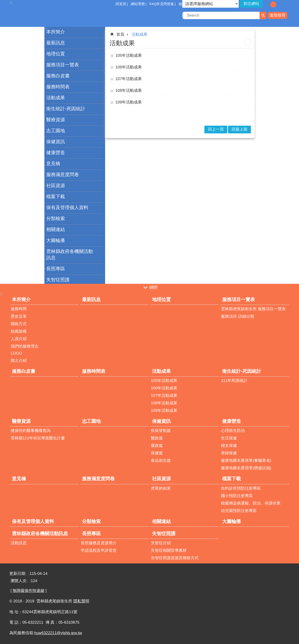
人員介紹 (19, 339)
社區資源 (56, 185)
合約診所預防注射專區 (241, 488)
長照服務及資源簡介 (99, 543)
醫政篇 (157, 438)
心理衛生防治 (233, 431)
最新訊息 (56, 43)
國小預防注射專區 (237, 496)
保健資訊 (56, 142)
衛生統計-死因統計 (66, 109)
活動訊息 (19, 543)
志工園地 (56, 131)
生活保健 (229, 438)
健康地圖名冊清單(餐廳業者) (246, 461)
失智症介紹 (161, 543)
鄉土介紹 (19, 361)
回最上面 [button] (239, 129)
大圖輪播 (56, 240)
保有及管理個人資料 (67, 207)
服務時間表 (58, 87)
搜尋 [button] (263, 15)
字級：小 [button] (267, 4)
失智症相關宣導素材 (169, 550)
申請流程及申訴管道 (99, 550)
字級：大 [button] (280, 4)
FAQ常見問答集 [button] (162, 4)
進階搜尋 (278, 15)
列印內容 (248, 43)
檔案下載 (56, 196)
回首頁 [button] (121, 4)
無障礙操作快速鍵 (28, 591)
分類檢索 (56, 218)
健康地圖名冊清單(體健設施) (246, 468)
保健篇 (157, 453)
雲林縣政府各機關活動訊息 (70, 254)
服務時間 (19, 309)
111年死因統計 (234, 381)
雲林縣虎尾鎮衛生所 (50, 16)
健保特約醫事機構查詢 (31, 431)
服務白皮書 (58, 76)
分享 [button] (286, 4)
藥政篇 (157, 446)
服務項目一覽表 (63, 65)
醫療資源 (56, 120)
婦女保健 (229, 446)
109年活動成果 (129, 102)
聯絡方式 (19, 324)
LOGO (16, 353)
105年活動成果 (129, 55)
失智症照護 (58, 280)
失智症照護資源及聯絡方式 (175, 558)
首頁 (120, 34)
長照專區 (56, 269)
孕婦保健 (229, 453)
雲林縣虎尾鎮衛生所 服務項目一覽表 (253, 309)
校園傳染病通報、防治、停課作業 (251, 503)
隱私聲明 (81, 601)
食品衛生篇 (161, 461)
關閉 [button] (153, 287)
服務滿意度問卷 (63, 174)
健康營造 (56, 153)
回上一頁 (216, 129)
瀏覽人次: (20, 581)
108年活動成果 (129, 91)
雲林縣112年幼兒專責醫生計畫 (38, 438)
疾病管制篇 (161, 431)
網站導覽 (138, 4)
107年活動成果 (129, 79)
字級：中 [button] (273, 4)
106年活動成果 (129, 67)
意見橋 (53, 164)
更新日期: (18, 574)
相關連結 (56, 229)
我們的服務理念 (25, 346)
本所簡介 (56, 32)
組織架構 (19, 331)
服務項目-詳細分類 (238, 316)
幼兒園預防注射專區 (239, 511)
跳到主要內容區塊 (2, 2)
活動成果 (56, 98)
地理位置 (56, 54)
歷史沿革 (19, 316)
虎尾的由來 (161, 488)
